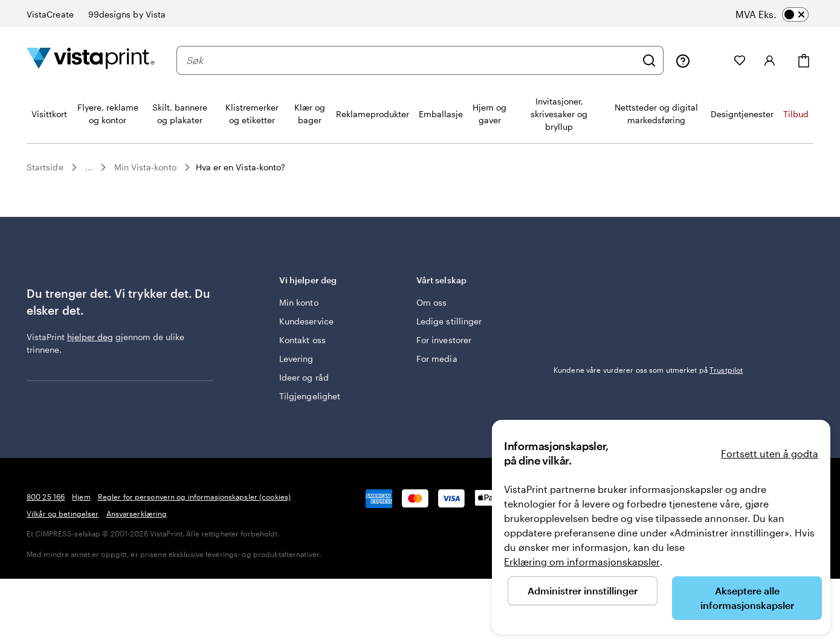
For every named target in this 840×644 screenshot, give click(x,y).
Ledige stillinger (449, 321)
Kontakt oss (302, 340)
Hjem (81, 497)
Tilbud (796, 114)
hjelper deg (90, 337)
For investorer (444, 340)
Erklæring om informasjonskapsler (582, 562)
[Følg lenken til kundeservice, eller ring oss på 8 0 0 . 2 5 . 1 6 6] (683, 60)
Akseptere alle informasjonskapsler (747, 598)
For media (437, 359)
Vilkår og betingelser (63, 514)
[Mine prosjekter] (712, 60)
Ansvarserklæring (137, 514)
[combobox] (411, 60)
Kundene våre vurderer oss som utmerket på (648, 370)
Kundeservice (306, 321)
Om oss (431, 302)
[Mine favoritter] (740, 60)
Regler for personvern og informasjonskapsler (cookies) (194, 497)
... (89, 167)
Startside (45, 167)
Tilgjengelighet (310, 396)
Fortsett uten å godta (770, 453)
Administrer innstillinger (583, 591)
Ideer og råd (304, 377)
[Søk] (649, 60)
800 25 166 (46, 497)
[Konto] (770, 60)
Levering (296, 359)
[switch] (783, 14)
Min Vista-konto (145, 167)
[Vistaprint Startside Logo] (91, 60)
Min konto (299, 302)
